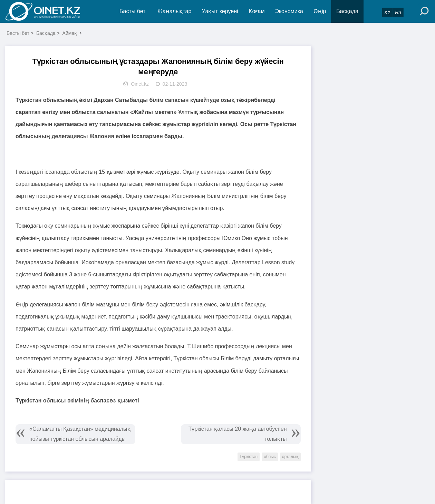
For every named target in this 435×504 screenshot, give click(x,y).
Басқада (347, 11)
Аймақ (70, 33)
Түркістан (249, 457)
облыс (270, 457)
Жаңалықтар (175, 11)
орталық (290, 457)
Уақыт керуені (220, 11)
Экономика (289, 11)
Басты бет (132, 11)
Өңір (320, 11)
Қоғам (257, 11)
